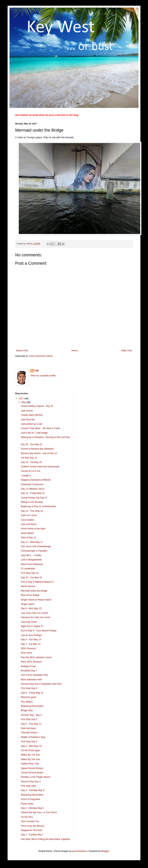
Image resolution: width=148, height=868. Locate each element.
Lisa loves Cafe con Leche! (35, 613)
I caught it (26, 476)
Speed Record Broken (32, 768)
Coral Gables (28, 520)
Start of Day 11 (28, 538)
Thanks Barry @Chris (32, 415)
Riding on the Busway (32, 502)
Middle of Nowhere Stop (33, 737)
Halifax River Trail (30, 764)
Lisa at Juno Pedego (31, 635)
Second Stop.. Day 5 (31, 715)
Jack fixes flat (28, 420)
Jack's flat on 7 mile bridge (34, 433)
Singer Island (28, 604)
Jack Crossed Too (30, 821)
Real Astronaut (28, 728)
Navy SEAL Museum (31, 662)
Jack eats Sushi (29, 622)
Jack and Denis (29, 524)
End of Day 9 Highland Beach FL (37, 582)
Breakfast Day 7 (29, 671)
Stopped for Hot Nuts (31, 830)
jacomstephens (80, 851)
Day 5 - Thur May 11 (31, 724)
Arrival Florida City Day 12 (34, 498)
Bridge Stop (27, 710)
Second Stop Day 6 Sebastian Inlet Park (41, 684)
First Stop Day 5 (29, 719)
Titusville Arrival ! (29, 733)
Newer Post (22, 351)
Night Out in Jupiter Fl (32, 626)
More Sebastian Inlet (31, 680)
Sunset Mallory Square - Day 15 (37, 406)
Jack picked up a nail (31, 424)
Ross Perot (26, 653)
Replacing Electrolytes (32, 706)
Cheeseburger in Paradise (34, 551)
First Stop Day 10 (30, 573)
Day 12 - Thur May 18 (32, 511)
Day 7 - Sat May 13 (31, 644)
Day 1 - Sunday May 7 (32, 835)
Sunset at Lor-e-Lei (31, 471)
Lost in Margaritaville (31, 560)
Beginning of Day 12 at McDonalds (38, 506)
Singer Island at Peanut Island (36, 600)
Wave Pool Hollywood (32, 564)
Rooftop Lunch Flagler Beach (36, 777)
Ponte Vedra (27, 804)
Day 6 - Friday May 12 (32, 693)
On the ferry (27, 817)
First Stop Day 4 (29, 742)
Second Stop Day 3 (31, 782)
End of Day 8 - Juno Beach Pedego (39, 631)
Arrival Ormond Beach (32, 773)
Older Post (126, 351)
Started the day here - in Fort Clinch (39, 812)
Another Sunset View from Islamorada (40, 467)
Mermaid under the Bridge (34, 591)
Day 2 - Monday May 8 (32, 808)
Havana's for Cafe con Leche (35, 617)
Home (75, 351)
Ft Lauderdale (28, 569)
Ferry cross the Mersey (33, 826)
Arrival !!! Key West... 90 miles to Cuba (40, 428)
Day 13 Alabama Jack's (33, 489)
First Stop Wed (28, 786)
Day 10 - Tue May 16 (31, 578)
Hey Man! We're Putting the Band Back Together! (46, 839)
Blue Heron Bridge (30, 595)
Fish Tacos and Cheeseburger (36, 546)
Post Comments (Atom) (41, 356)
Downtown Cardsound (32, 484)
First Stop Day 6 (29, 688)
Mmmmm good (28, 697)
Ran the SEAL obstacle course (36, 657)
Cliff (36, 371)
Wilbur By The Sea (30, 755)
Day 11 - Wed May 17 (32, 542)
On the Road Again (30, 750)
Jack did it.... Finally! (31, 555)
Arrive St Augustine (31, 799)
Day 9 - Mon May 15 (31, 608)
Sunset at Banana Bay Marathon (37, 449)
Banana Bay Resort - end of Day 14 (39, 453)
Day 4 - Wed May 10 (31, 746)
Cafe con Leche (29, 515)
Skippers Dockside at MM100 (36, 480)
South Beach (27, 533)
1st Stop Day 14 (29, 458)
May (24, 402)
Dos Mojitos (27, 702)
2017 (22, 399)
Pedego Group (28, 666)
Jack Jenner (27, 411)
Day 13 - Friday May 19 (33, 493)
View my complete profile (43, 376)
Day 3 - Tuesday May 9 (33, 790)
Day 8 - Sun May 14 (31, 640)
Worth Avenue (28, 586)
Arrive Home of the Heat (33, 529)
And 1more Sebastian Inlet (34, 675)
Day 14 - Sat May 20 (31, 462)
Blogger (105, 851)
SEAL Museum (28, 648)
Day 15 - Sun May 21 (32, 444)
